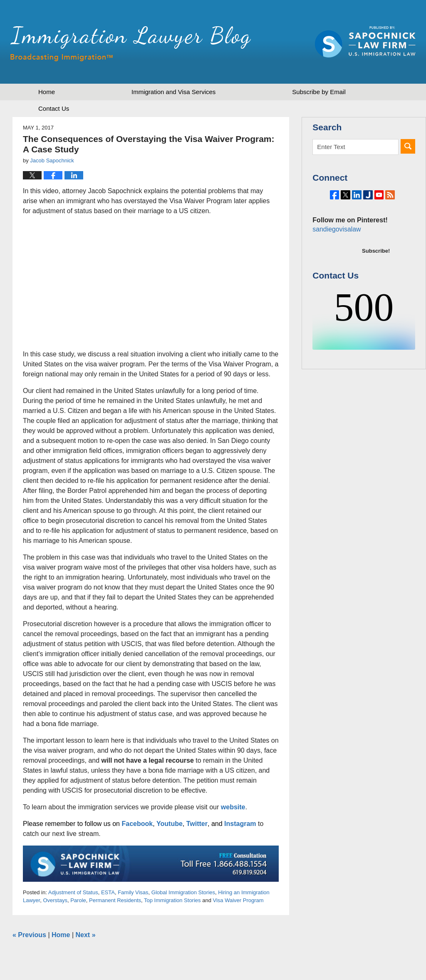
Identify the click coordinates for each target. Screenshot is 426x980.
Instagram (240, 824)
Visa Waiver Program (238, 900)
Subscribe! (376, 274)
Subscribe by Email (319, 92)
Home (47, 92)
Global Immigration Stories (183, 892)
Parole (78, 900)
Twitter (197, 824)
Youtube (170, 824)
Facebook (137, 824)
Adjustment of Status (73, 892)
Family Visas (133, 892)
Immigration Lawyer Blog (131, 44)
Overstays (55, 900)
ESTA (108, 892)
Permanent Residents (115, 900)
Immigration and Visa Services (173, 92)
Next (86, 935)
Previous (29, 935)
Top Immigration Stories (172, 900)
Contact (54, 108)
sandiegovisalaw (335, 252)
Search (408, 146)
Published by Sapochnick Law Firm (365, 42)
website (233, 807)
